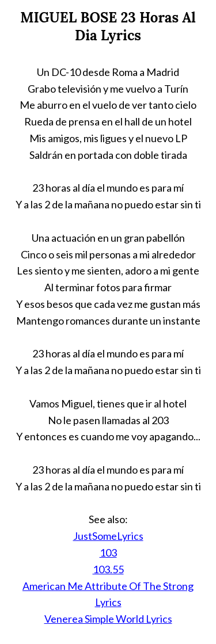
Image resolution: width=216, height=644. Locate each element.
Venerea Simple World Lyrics (108, 619)
